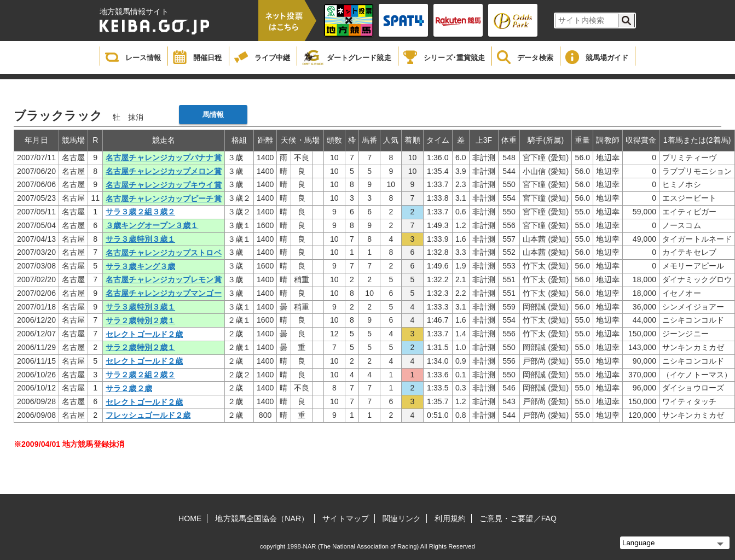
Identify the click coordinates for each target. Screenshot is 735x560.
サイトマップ (346, 518)
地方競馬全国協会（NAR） (262, 518)
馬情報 (213, 115)
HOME (190, 518)
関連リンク (402, 518)
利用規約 (450, 518)
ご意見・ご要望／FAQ (518, 518)
